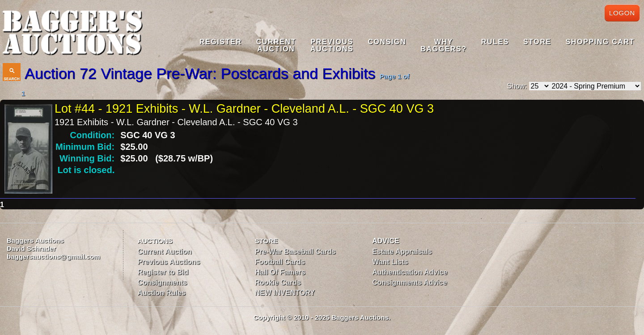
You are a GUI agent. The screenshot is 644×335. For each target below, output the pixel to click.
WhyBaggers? (443, 45)
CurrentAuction (276, 45)
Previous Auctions (169, 262)
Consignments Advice (409, 282)
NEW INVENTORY (285, 293)
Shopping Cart (600, 42)
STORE (266, 241)
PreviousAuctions (332, 45)
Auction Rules (161, 293)
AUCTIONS (155, 241)
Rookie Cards (278, 282)
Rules (495, 42)
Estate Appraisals (402, 252)
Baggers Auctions (35, 240)
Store (537, 42)
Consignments (162, 282)
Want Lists (390, 262)
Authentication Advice (410, 272)
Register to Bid (163, 272)
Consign (387, 42)
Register (221, 42)
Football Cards (280, 262)
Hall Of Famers (280, 272)
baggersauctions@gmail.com (53, 257)
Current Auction (164, 252)
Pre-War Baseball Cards (295, 252)
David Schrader (31, 248)
